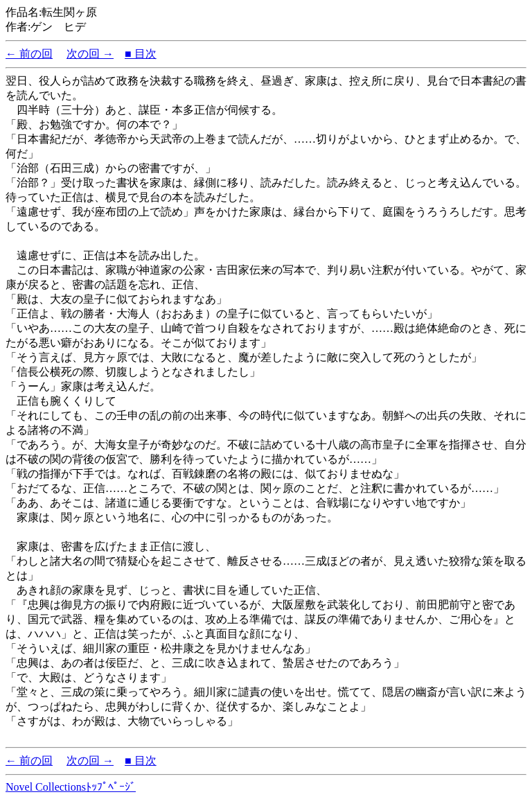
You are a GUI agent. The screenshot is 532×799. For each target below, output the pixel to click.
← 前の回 (29, 54)
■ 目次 (141, 54)
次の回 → (90, 54)
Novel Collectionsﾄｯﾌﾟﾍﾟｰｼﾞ (71, 787)
